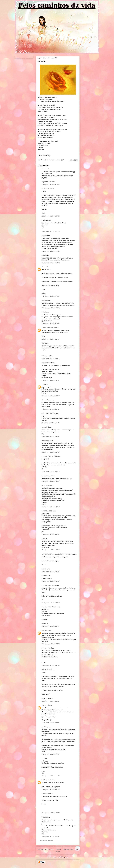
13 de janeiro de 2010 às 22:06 (51, 789)
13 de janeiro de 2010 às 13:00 (51, 452)
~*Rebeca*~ (45, 794)
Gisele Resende (46, 188)
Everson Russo (46, 400)
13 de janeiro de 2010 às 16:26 (51, 581)
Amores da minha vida (48, 328)
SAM (43, 343)
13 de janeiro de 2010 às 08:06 (51, 251)
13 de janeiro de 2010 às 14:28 (51, 534)
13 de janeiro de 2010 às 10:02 (51, 339)
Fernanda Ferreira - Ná (49, 456)
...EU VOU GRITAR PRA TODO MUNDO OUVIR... (57, 554)
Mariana (44, 300)
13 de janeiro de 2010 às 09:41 (51, 323)
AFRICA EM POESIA (48, 413)
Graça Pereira (46, 485)
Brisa (43, 312)
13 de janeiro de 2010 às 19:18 (51, 723)
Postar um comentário (46, 841)
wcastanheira (46, 441)
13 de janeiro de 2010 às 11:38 (50, 409)
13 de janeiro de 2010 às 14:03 (51, 472)
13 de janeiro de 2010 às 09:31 (51, 308)
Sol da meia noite (47, 780)
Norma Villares (46, 363)
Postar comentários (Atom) (61, 857)
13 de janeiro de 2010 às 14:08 (51, 481)
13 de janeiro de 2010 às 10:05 (51, 359)
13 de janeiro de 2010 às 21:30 (51, 754)
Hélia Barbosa (46, 670)
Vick (43, 758)
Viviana (44, 267)
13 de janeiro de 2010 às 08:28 (51, 263)
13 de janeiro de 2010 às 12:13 (51, 437)
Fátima (44, 817)
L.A (43, 539)
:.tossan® (44, 427)
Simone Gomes (46, 476)
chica (43, 255)
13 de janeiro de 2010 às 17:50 (51, 644)
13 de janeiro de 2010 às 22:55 (51, 813)
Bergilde (44, 236)
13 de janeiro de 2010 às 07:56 (51, 216)
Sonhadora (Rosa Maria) (49, 607)
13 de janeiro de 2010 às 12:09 (51, 423)
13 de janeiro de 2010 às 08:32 (51, 296)
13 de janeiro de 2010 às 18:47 (51, 701)
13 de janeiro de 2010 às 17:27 (51, 626)
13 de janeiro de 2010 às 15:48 (51, 572)
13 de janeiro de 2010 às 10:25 (51, 380)
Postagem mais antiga (70, 849)
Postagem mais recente (46, 849)
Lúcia (43, 384)
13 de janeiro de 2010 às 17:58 (51, 665)
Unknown (44, 630)
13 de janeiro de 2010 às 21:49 (51, 776)
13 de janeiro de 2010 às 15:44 (51, 550)
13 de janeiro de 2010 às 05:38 (51, 184)
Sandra (44, 727)
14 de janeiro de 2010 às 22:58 (51, 837)
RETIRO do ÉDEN (47, 511)
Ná (42, 600)
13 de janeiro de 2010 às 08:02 (51, 232)
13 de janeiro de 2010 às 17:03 (51, 603)
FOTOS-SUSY (46, 648)
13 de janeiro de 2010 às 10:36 (51, 396)
